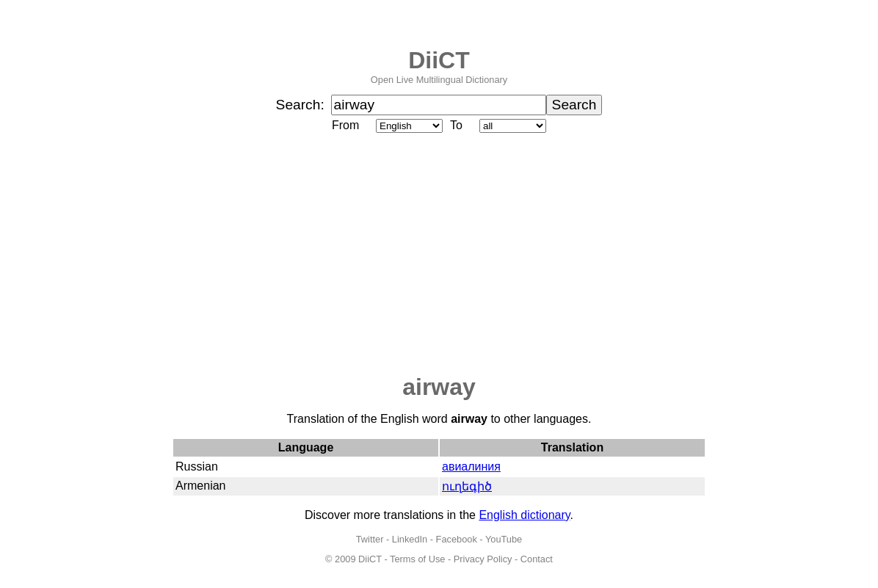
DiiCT (439, 60)
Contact (537, 559)
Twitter (370, 539)
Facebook (457, 539)
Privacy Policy (483, 559)
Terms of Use (417, 559)
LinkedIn (410, 539)
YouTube (504, 539)
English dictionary (524, 515)
